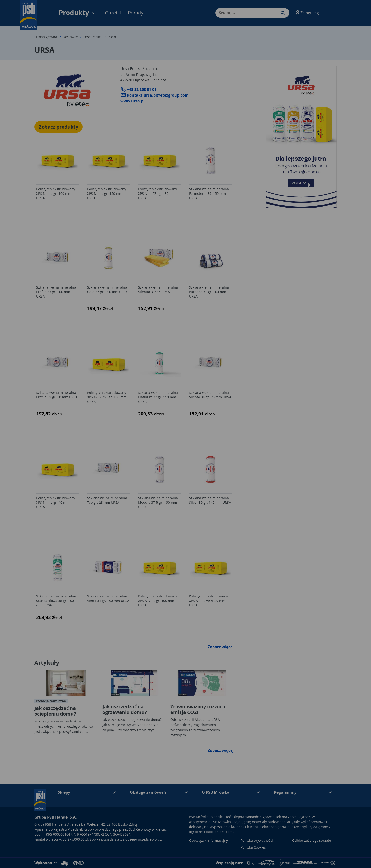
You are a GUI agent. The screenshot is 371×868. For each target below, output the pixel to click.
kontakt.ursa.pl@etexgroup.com (154, 95)
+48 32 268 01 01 (138, 89)
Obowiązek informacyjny (208, 840)
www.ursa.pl (132, 101)
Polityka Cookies (253, 847)
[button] (307, 13)
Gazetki (113, 13)
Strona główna (46, 37)
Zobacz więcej (221, 647)
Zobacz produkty (59, 127)
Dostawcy (70, 37)
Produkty (78, 13)
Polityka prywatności (257, 840)
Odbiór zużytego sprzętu (312, 840)
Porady (136, 13)
